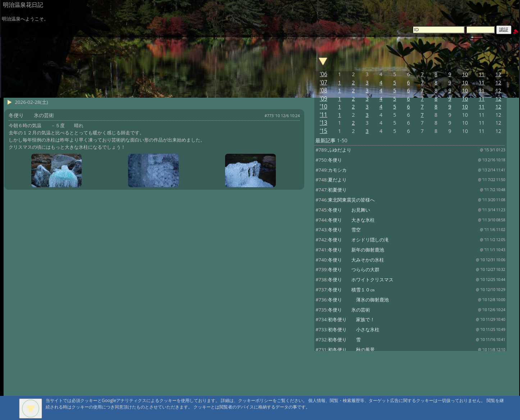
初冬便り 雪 (344, 340)
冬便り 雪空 (344, 230)
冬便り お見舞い (349, 210)
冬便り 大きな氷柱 (351, 220)
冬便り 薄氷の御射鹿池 (358, 300)
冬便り (335, 160)
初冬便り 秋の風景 (351, 350)
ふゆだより (340, 150)
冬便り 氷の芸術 (349, 310)
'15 (323, 131)
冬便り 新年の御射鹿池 (356, 250)
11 (482, 74)
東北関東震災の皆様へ (351, 200)
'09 (323, 99)
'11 (323, 115)
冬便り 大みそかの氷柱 (356, 260)
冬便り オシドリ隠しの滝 (358, 240)
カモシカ (337, 170)
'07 (323, 82)
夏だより (337, 180)
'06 (323, 74)
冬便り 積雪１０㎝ (351, 290)
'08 (323, 90)
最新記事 (325, 140)
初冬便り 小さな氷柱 (354, 329)
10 (465, 74)
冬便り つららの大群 (354, 269)
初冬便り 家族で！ (351, 319)
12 (498, 74)
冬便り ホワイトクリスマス (361, 280)
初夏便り (337, 190)
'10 (323, 107)
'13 (323, 123)
